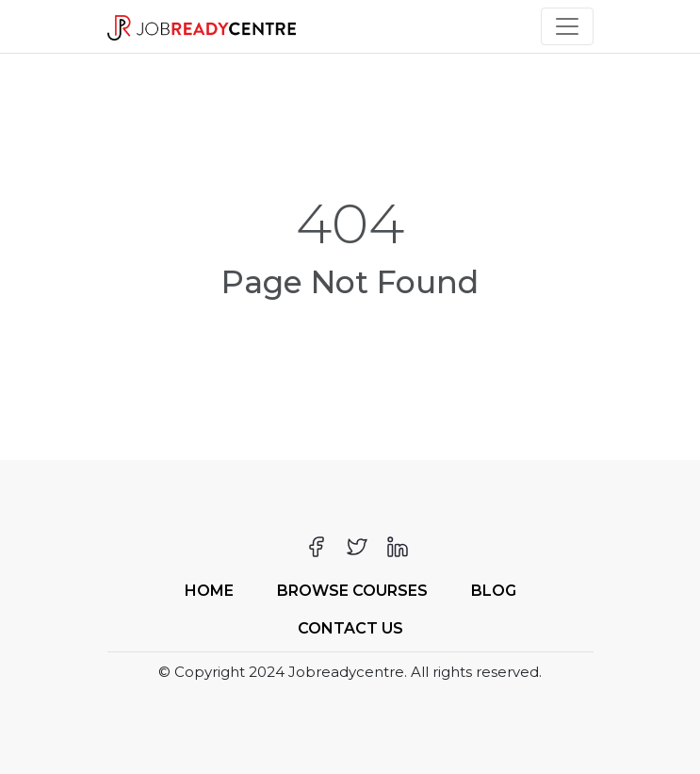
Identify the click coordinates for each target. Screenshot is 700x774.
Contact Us (350, 628)
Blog (494, 591)
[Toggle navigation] (567, 26)
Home (209, 591)
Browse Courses (352, 591)
